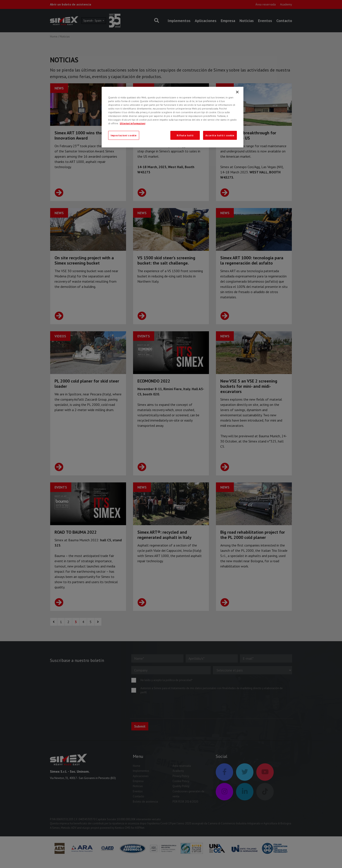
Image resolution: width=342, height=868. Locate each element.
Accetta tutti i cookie (220, 135)
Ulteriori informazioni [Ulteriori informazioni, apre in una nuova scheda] (133, 123)
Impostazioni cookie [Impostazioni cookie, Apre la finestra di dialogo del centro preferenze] (124, 135)
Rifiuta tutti (185, 135)
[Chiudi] (237, 92)
